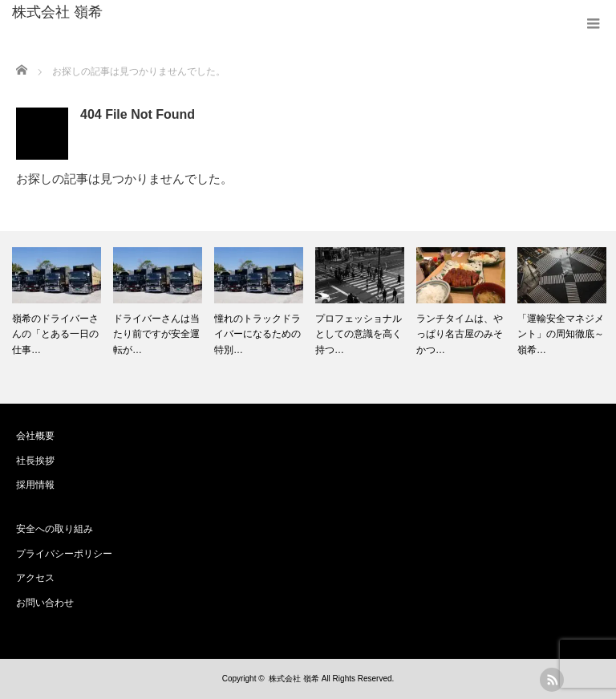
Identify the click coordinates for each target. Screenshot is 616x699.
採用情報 (35, 485)
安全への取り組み (55, 529)
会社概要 (35, 436)
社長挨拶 (35, 461)
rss (552, 680)
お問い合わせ (45, 603)
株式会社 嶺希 (57, 12)
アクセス (35, 578)
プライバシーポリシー (64, 554)
